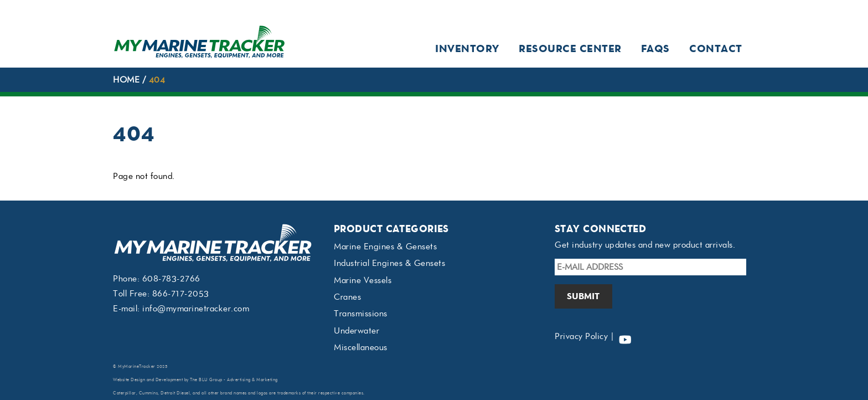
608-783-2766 (171, 279)
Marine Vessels (363, 280)
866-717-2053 (181, 294)
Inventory (467, 48)
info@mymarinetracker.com (196, 309)
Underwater (356, 331)
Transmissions (361, 314)
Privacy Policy (581, 336)
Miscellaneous (361, 347)
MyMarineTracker (137, 366)
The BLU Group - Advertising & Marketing (234, 380)
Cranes (347, 297)
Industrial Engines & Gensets (389, 263)
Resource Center (570, 48)
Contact (716, 48)
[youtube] (625, 336)
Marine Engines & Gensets (385, 247)
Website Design (129, 380)
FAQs (655, 48)
